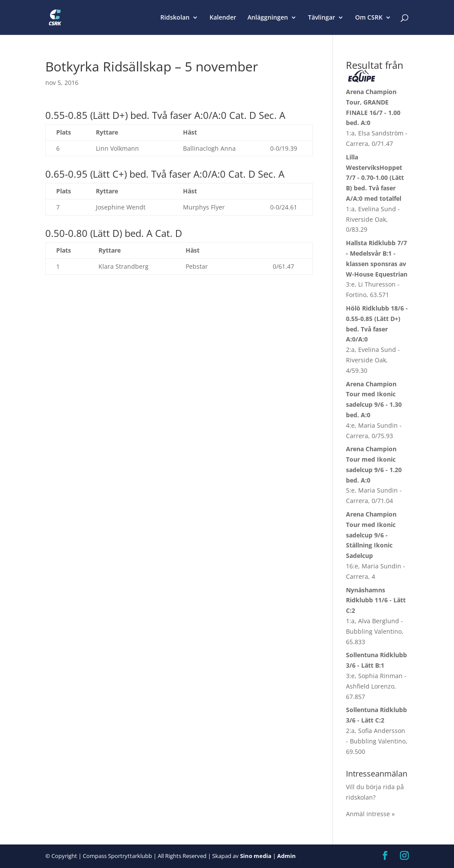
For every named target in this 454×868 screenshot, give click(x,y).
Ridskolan (175, 18)
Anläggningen (268, 18)
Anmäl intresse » (370, 814)
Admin (286, 856)
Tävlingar (322, 18)
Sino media (256, 856)
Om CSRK (369, 18)
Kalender (223, 18)
